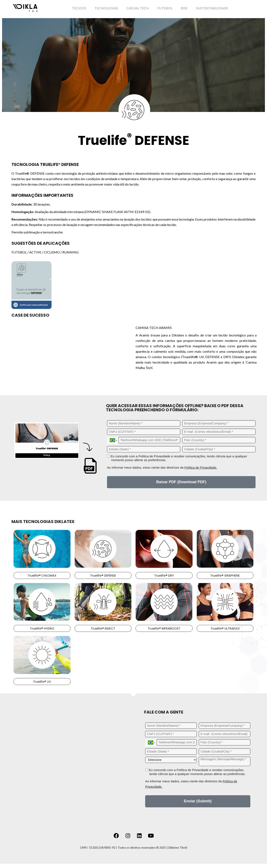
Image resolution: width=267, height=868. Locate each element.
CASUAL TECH (138, 8)
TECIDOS (79, 8)
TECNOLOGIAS (106, 8)
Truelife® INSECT (103, 628)
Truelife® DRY (164, 575)
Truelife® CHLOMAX (42, 575)
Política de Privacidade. (201, 467)
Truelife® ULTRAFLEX (225, 628)
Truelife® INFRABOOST (164, 628)
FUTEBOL (165, 8)
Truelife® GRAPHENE (225, 575)
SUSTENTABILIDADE (212, 8)
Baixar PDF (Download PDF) (181, 482)
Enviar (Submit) (198, 801)
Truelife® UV (42, 682)
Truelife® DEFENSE (103, 575)
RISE (184, 8)
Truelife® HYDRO (42, 628)
